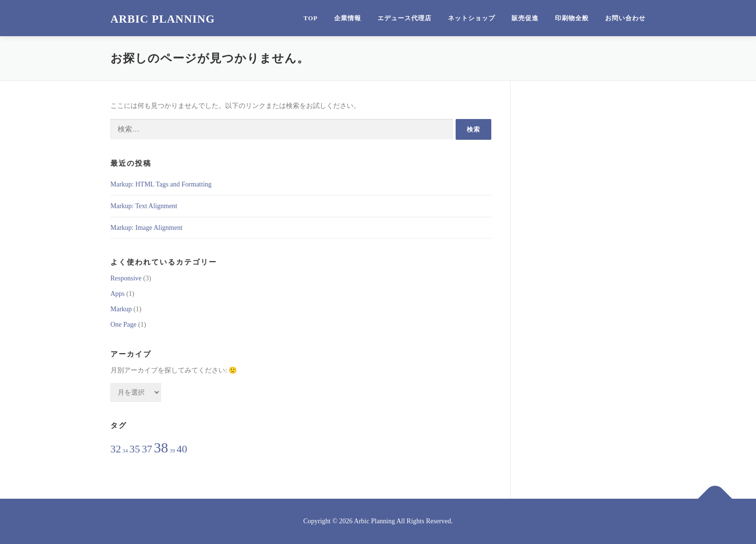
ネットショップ (472, 18)
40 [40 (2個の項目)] (182, 449)
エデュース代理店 (405, 18)
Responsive (126, 278)
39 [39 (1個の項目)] (172, 451)
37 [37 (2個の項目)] (147, 449)
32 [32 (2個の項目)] (116, 449)
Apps (118, 294)
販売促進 (525, 18)
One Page (123, 325)
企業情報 (348, 18)
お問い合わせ (625, 18)
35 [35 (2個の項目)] (135, 449)
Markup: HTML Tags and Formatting (161, 184)
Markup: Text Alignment (144, 206)
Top (311, 18)
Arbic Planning (163, 19)
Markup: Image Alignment (146, 228)
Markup (121, 309)
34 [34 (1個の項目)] (125, 451)
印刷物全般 (572, 18)
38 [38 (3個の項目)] (161, 448)
